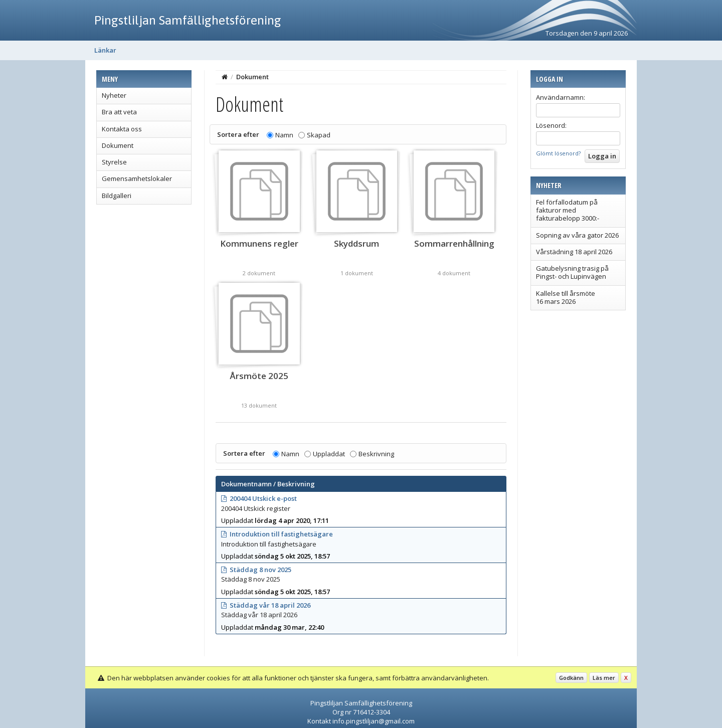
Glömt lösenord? (558, 153)
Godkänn (571, 678)
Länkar (105, 50)
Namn (284, 135)
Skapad (319, 135)
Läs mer (604, 678)
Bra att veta (119, 112)
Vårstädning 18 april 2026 (574, 252)
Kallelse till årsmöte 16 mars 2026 (566, 297)
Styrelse (114, 162)
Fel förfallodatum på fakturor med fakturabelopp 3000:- (568, 210)
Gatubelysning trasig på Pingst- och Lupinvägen (572, 272)
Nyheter (114, 95)
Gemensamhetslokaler (137, 178)
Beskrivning (376, 454)
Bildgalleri (117, 196)
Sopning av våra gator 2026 (577, 235)
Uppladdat (329, 454)
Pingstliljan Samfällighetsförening (188, 20)
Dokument (118, 145)
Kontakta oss (122, 129)
